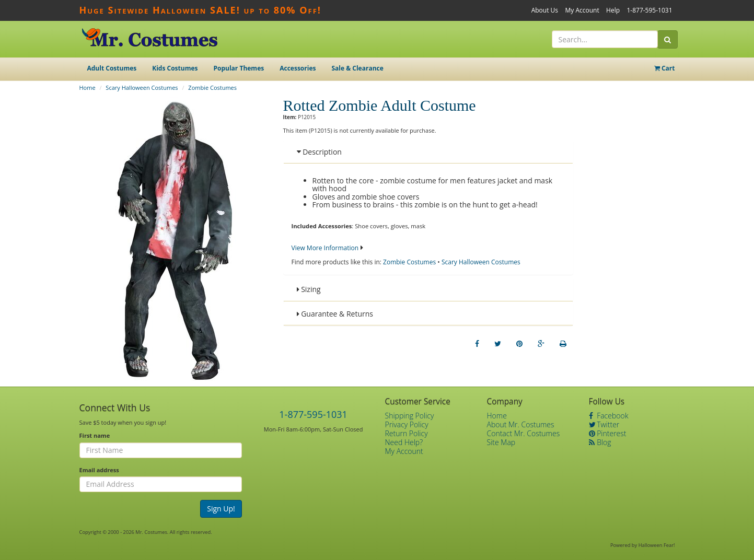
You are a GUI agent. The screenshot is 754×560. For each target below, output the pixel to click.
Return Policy (407, 433)
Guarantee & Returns (335, 314)
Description (319, 152)
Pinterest (608, 433)
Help (613, 10)
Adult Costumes (112, 68)
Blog (600, 442)
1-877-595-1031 (649, 10)
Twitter (604, 424)
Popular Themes (239, 68)
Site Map (501, 442)
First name (95, 435)
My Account (582, 10)
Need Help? (404, 442)
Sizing (309, 289)
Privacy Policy (407, 424)
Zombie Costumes (212, 87)
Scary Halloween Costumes (142, 87)
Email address (99, 470)
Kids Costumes (175, 68)
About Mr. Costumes (521, 424)
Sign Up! (221, 509)
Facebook (609, 416)
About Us (545, 10)
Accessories (298, 68)
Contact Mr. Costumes (524, 433)
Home (88, 87)
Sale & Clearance (357, 68)
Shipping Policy (410, 416)
